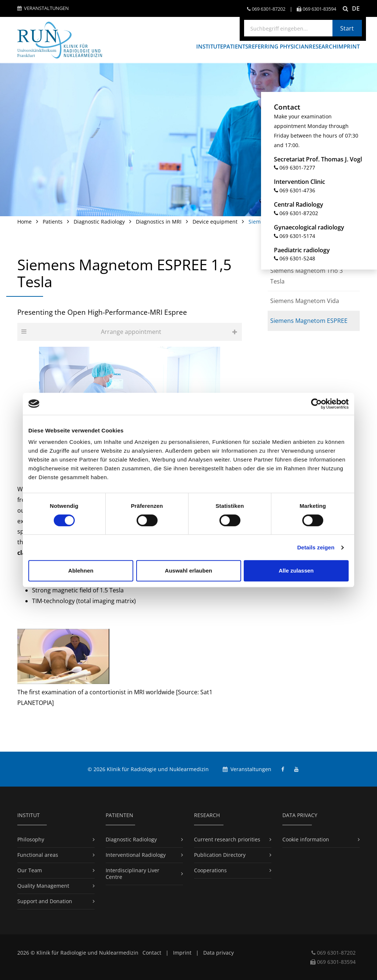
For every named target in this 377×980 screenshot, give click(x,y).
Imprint (182, 953)
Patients (53, 222)
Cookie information (306, 839)
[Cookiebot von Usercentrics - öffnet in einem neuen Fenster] (316, 404)
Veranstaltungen (43, 8)
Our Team (30, 870)
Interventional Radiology (136, 855)
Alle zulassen (296, 571)
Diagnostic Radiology (99, 222)
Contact (152, 953)
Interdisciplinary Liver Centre (133, 874)
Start (347, 28)
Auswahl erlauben (188, 571)
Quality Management (43, 886)
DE (356, 8)
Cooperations (210, 870)
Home (24, 222)
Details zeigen (316, 547)
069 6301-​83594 (316, 9)
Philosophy (31, 839)
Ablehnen (81, 571)
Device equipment (215, 222)
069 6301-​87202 (266, 9)
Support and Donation (45, 901)
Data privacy (219, 953)
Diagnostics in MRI (159, 222)
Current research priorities (227, 839)
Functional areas (38, 855)
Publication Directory (220, 855)
